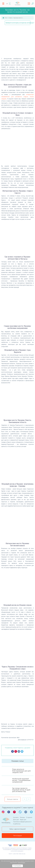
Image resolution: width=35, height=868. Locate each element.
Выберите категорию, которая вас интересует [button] (18, 23)
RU (10, 4)
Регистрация (18, 836)
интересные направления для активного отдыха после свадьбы (17, 97)
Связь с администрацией (17, 829)
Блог (6, 18)
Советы (11, 18)
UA (7, 4)
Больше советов (13, 799)
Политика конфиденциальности (22, 822)
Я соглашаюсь (17, 866)
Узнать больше (21, 863)
